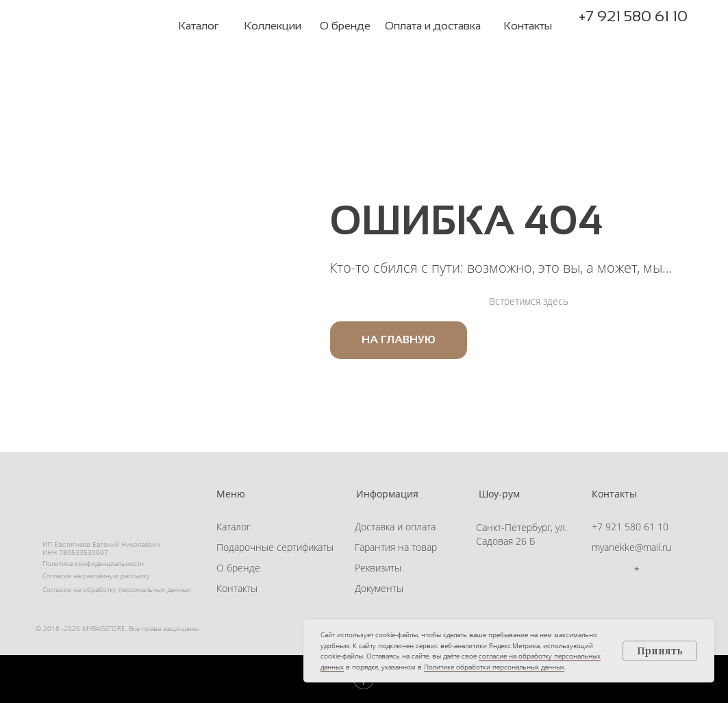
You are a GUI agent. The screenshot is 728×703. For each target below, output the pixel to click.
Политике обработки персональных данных (494, 667)
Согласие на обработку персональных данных (116, 589)
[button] (656, 34)
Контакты (237, 588)
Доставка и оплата (395, 527)
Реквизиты (378, 568)
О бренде (238, 568)
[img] (97, 26)
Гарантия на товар (396, 547)
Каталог (234, 527)
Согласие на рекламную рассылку (96, 576)
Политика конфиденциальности (93, 563)
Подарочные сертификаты (275, 547)
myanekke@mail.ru (631, 547)
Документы (379, 588)
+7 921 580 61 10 (633, 16)
